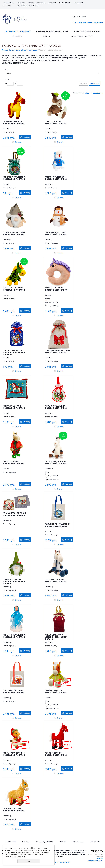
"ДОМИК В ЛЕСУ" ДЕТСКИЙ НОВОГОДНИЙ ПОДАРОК (58, 525)
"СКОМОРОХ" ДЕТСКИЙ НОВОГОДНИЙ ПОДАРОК (14, 754)
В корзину (26, 137)
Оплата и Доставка (37, 3)
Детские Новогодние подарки (18, 32)
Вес (7, 69)
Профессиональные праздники (87, 32)
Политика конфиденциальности (95, 860)
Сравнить (18, 142)
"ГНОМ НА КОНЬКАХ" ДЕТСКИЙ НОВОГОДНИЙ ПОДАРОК (14, 582)
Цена (7, 80)
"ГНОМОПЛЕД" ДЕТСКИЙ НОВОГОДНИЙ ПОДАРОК (14, 514)
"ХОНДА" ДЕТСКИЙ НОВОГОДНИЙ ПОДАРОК (56, 289)
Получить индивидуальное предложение (88, 22)
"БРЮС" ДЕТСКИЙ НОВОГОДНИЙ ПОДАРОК (56, 123)
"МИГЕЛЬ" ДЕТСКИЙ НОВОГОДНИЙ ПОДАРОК (14, 810)
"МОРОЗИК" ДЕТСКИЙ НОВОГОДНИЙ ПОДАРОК (56, 178)
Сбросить (94, 84)
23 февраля (17, 37)
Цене (87, 93)
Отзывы (52, 3)
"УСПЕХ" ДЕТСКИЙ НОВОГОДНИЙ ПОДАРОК (56, 754)
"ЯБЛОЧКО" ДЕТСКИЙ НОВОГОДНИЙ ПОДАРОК (14, 289)
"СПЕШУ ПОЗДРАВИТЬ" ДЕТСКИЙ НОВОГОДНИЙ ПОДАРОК (14, 353)
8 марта (47, 37)
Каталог (21, 3)
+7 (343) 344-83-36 (79, 17)
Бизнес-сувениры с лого (82, 37)
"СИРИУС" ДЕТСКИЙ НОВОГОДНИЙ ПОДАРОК (14, 407)
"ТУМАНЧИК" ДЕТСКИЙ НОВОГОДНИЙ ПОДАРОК (56, 463)
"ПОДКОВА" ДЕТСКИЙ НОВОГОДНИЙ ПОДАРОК (56, 407)
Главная (5, 50)
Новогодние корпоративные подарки (52, 32)
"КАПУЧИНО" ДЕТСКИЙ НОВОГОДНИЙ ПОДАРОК (56, 234)
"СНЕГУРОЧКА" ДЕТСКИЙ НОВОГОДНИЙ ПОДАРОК (15, 636)
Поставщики (65, 3)
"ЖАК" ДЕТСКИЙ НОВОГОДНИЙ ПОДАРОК (14, 463)
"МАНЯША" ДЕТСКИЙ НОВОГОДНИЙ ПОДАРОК (14, 123)
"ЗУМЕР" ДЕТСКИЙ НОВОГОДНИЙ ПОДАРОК (56, 692)
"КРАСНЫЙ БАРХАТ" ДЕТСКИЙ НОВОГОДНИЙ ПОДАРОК (56, 637)
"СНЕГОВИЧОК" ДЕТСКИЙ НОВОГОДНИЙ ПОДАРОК (15, 178)
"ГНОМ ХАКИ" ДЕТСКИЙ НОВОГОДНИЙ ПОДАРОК (14, 234)
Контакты (78, 3)
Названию (97, 93)
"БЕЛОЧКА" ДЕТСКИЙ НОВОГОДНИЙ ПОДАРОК (14, 692)
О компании (9, 3)
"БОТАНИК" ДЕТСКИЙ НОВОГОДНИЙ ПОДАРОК (56, 581)
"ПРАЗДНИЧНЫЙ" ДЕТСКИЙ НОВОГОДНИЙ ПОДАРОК (57, 352)
